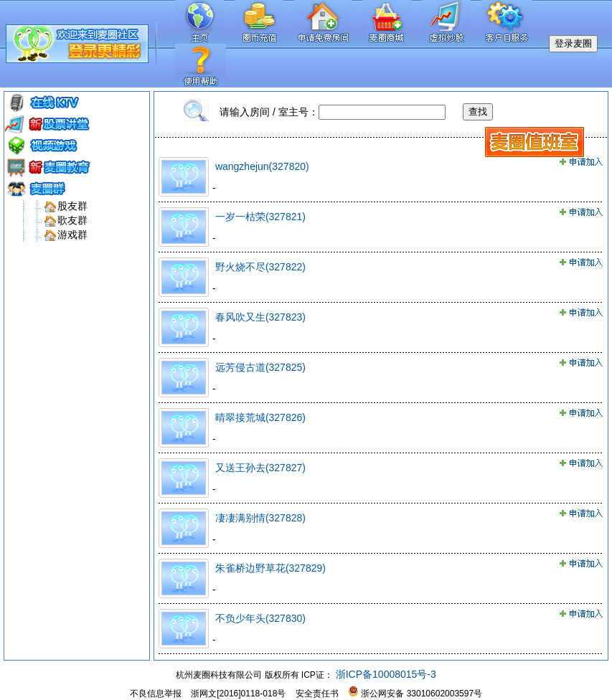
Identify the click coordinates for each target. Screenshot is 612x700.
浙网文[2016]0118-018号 (238, 694)
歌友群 (72, 220)
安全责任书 (317, 694)
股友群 (72, 206)
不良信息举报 (156, 694)
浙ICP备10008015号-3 (385, 674)
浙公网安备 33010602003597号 (415, 694)
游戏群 (72, 235)
